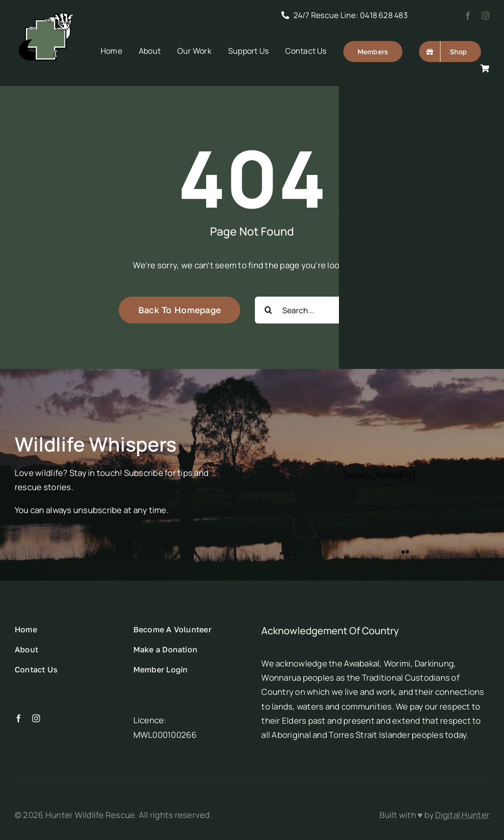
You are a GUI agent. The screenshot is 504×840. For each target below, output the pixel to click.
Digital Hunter (462, 815)
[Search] (268, 310)
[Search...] (320, 310)
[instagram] (485, 16)
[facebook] (468, 16)
